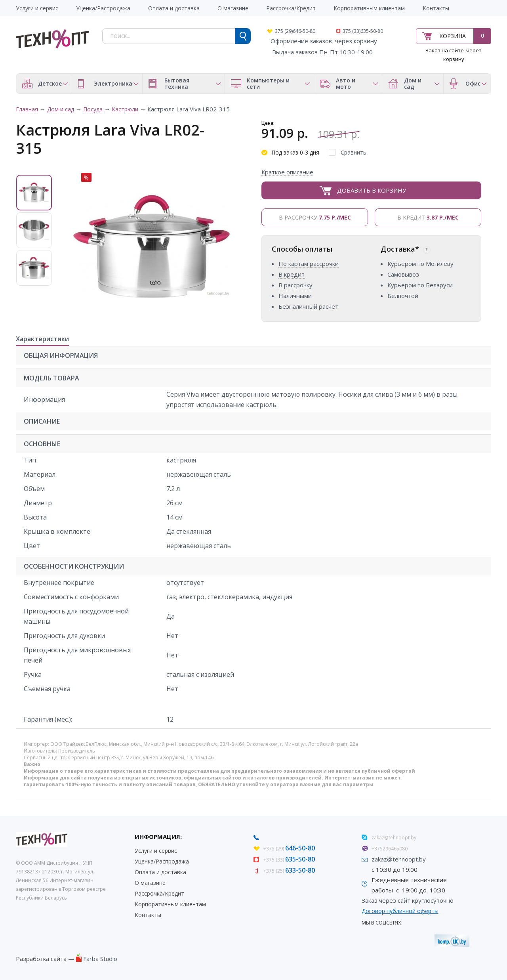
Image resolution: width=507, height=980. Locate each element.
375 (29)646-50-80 (295, 31)
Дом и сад (61, 109)
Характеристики (42, 339)
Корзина (453, 36)
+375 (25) (289, 871)
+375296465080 (390, 849)
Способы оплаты (302, 249)
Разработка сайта (41, 959)
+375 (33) (289, 860)
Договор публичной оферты (400, 911)
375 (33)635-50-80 (363, 31)
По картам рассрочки (309, 264)
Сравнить (354, 152)
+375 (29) (289, 849)
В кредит (428, 217)
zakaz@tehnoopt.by (394, 838)
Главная (27, 109)
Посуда (93, 109)
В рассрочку (315, 217)
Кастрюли (125, 109)
